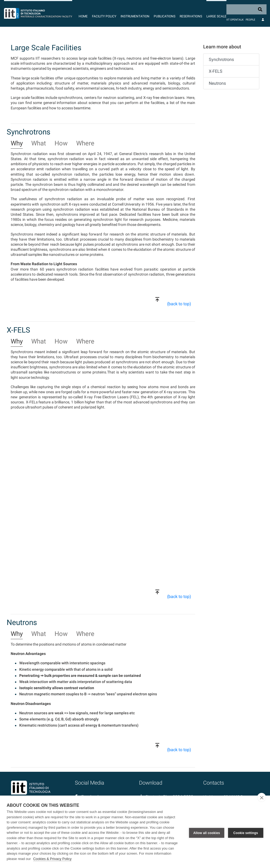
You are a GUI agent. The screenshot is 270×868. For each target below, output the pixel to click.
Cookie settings (246, 832)
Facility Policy (104, 16)
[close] (262, 797)
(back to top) (179, 304)
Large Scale (216, 16)
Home (83, 16)
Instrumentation (135, 16)
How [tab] (61, 144)
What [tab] (39, 144)
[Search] (246, 9)
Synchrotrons (221, 59)
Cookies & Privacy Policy (52, 859)
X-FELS (216, 71)
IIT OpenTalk (235, 20)
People (250, 20)
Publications (165, 16)
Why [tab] (17, 144)
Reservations (191, 16)
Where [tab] (85, 144)
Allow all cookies (207, 832)
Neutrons (217, 83)
